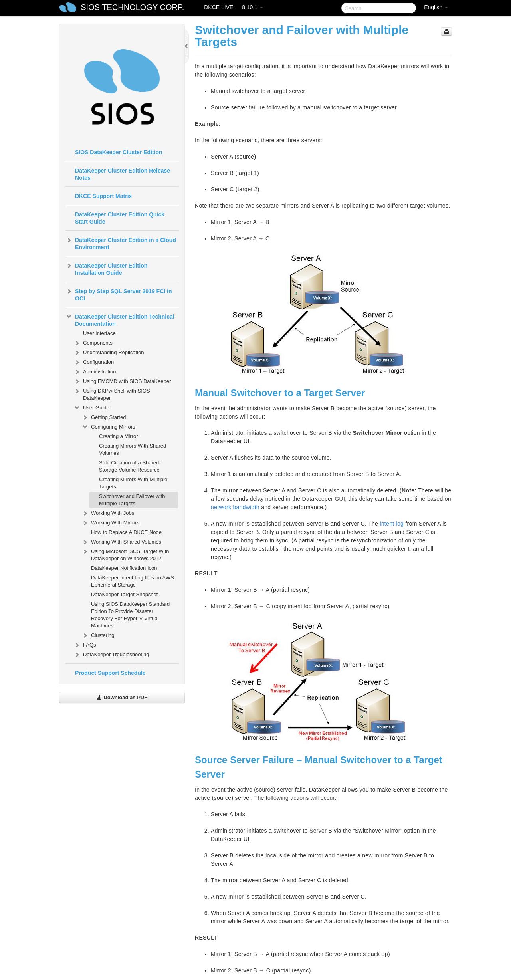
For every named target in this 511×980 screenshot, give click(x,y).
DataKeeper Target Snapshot (124, 594)
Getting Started (104, 417)
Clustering (98, 635)
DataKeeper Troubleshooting (111, 655)
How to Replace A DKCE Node (126, 532)
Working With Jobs (108, 513)
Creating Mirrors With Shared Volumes (133, 449)
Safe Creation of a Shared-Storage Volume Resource (130, 466)
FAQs (85, 645)
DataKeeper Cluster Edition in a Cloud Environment (121, 243)
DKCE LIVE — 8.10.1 (234, 7)
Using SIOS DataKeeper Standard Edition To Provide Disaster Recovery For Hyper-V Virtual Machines (130, 615)
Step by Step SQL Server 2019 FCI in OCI (119, 294)
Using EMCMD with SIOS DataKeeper (122, 381)
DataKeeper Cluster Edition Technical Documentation (120, 319)
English (436, 7)
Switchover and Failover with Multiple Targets (132, 500)
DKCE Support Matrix (103, 196)
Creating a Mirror (119, 436)
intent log (392, 524)
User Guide (91, 408)
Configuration (94, 362)
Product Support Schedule (110, 673)
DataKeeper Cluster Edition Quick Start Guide (120, 218)
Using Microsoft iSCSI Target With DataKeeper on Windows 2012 (125, 554)
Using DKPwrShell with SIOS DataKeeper (112, 394)
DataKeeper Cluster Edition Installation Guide (106, 268)
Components (93, 343)
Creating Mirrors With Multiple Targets (133, 483)
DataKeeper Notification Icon (124, 568)
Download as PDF (122, 697)
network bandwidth (235, 507)
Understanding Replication (109, 353)
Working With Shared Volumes (121, 542)
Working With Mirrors (110, 523)
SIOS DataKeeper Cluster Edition (119, 152)
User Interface (99, 333)
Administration (95, 372)
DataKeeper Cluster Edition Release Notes (123, 174)
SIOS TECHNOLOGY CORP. (132, 7)
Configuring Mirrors (108, 427)
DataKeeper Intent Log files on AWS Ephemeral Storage (133, 581)
